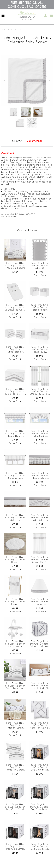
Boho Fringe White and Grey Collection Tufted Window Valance (40, 434)
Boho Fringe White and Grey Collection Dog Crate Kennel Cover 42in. (15, 847)
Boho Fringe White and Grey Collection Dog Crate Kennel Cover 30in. (40, 807)
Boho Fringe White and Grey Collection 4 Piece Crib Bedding (15, 265)
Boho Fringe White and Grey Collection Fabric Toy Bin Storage (40, 350)
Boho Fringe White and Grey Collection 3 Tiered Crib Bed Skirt (40, 476)
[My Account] (45, 16)
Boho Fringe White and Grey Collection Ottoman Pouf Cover (40, 644)
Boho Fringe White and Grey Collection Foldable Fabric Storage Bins (40, 307)
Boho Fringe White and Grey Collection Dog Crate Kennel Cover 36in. (40, 767)
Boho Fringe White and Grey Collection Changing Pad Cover (15, 307)
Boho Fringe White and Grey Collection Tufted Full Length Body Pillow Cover (15, 725)
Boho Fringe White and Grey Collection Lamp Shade (40, 602)
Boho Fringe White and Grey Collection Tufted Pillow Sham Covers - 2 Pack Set (15, 767)
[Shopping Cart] (51, 16)
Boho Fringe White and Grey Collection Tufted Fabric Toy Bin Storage (15, 392)
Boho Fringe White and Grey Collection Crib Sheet (40, 265)
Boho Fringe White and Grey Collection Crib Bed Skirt (15, 518)
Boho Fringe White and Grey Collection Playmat (15, 560)
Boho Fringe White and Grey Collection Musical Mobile (15, 644)
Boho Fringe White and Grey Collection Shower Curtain (40, 560)
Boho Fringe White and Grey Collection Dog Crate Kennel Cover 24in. (15, 807)
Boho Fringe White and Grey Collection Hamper (15, 602)
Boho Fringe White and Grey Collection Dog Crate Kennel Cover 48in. (40, 847)
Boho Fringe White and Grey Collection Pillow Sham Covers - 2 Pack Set (40, 725)
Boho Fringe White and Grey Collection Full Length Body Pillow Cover (40, 686)
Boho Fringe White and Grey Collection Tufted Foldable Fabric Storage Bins (15, 349)
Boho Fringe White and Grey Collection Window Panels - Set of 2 (40, 392)
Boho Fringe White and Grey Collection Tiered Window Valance (15, 434)
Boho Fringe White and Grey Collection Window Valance (15, 475)
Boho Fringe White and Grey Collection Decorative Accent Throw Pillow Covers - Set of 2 (15, 686)
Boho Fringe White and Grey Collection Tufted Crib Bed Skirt (40, 518)
